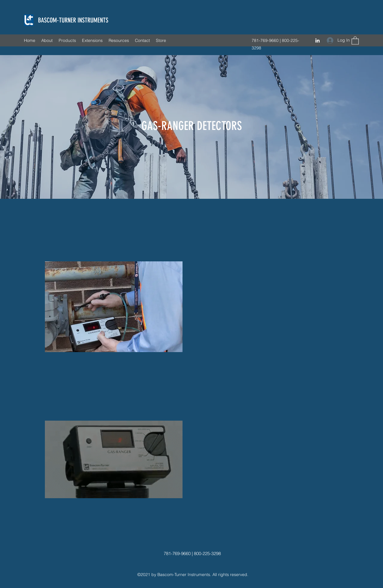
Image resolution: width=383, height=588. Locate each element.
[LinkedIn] (317, 40)
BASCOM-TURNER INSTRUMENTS (73, 20)
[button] (355, 40)
